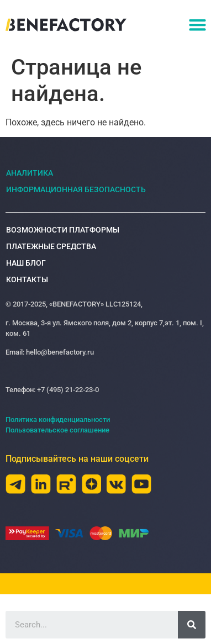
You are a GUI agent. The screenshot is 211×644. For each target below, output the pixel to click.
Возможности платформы (65, 230)
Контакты (27, 279)
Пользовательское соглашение (57, 430)
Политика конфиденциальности (58, 419)
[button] (197, 25)
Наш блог (26, 263)
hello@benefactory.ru (59, 352)
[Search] (192, 625)
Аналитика (30, 173)
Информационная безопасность (76, 189)
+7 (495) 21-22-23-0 (68, 390)
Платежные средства (51, 246)
